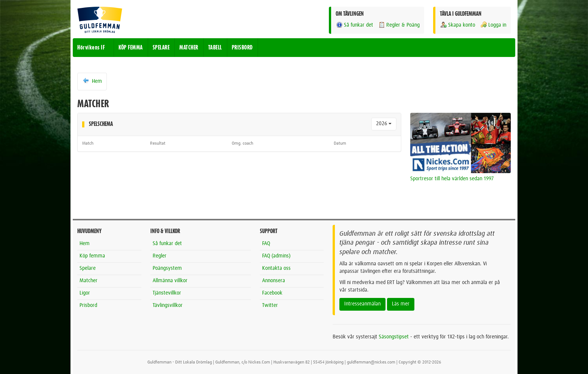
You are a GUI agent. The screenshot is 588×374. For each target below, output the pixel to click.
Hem (92, 81)
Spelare (88, 268)
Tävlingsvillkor (168, 305)
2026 (384, 124)
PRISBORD (242, 48)
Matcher (88, 281)
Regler (160, 256)
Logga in (493, 25)
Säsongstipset (394, 337)
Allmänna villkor (170, 281)
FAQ (266, 244)
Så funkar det (354, 25)
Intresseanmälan (362, 304)
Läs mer (401, 304)
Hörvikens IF (91, 48)
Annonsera (274, 281)
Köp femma (92, 256)
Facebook (272, 293)
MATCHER (189, 48)
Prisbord (88, 305)
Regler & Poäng (399, 25)
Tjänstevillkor (167, 293)
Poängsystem (167, 268)
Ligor (85, 293)
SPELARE (161, 48)
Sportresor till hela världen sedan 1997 (452, 179)
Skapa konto (457, 25)
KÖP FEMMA (131, 48)
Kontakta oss (276, 268)
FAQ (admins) (276, 256)
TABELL (215, 48)
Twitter (270, 305)
